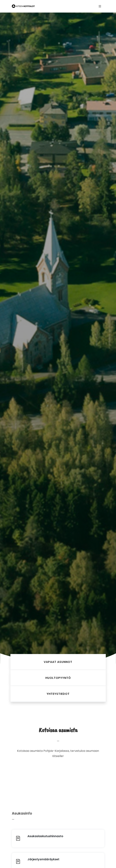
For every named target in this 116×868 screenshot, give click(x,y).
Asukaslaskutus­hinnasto (45, 836)
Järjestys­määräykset (43, 859)
